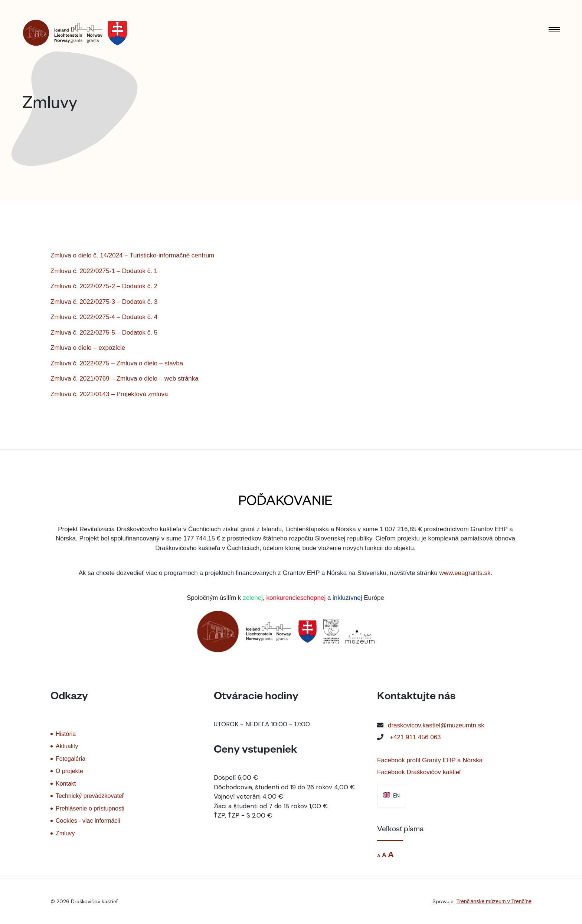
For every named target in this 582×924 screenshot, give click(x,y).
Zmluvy (65, 833)
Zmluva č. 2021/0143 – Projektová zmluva (109, 394)
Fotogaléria (71, 759)
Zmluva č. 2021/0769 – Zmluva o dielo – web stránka (125, 379)
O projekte (69, 771)
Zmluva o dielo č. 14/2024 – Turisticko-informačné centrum (132, 255)
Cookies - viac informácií (88, 821)
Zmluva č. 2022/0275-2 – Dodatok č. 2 (104, 286)
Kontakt (66, 784)
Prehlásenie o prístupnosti (90, 808)
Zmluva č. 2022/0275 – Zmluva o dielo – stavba (117, 363)
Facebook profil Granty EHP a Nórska (430, 760)
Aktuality (67, 746)
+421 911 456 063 (415, 737)
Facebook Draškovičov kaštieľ (419, 772)
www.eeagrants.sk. (466, 573)
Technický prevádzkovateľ (90, 796)
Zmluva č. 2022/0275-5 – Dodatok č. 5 (104, 333)
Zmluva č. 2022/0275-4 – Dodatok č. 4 (104, 317)
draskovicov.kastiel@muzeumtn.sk (436, 725)
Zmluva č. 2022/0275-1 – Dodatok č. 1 (104, 271)
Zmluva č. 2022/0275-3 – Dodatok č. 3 (104, 302)
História (66, 734)
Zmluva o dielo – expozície (88, 348)
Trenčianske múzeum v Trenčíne (494, 901)
